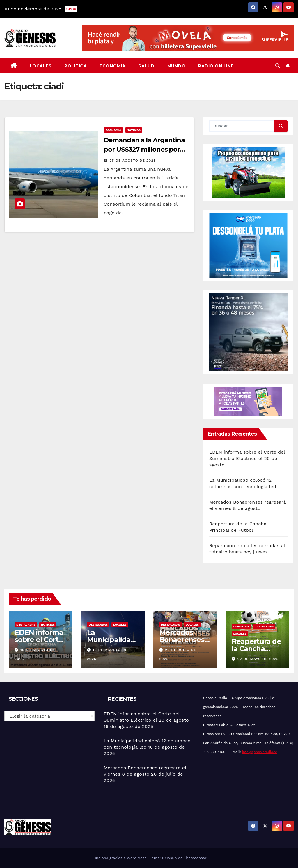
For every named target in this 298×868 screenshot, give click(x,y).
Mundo (177, 66)
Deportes (241, 626)
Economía (112, 66)
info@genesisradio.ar (260, 752)
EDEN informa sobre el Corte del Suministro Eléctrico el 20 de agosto (247, 458)
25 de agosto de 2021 (132, 161)
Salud (146, 66)
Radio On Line (216, 66)
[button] (278, 66)
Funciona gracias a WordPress (119, 858)
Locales (41, 66)
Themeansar (195, 858)
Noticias (134, 130)
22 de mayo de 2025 (258, 659)
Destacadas (26, 625)
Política (76, 66)
